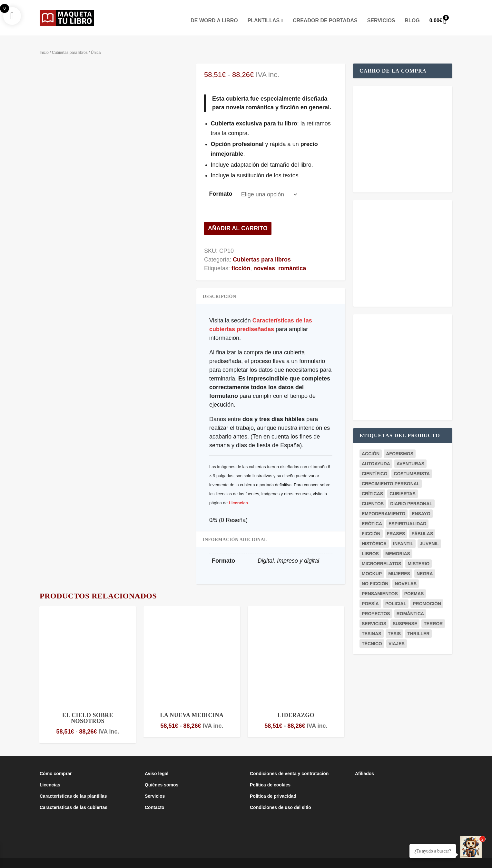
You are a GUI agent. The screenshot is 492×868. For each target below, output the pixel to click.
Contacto (155, 798)
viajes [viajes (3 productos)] (397, 634)
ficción (241, 259)
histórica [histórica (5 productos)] (374, 534)
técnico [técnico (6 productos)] (372, 634)
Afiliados (364, 764)
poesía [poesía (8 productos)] (370, 594)
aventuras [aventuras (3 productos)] (410, 454)
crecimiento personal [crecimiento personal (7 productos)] (391, 474)
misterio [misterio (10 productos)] (418, 554)
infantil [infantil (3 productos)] (403, 534)
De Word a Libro (214, 11)
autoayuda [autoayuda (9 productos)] (376, 454)
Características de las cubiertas (74, 798)
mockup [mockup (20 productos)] (372, 564)
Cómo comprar (56, 764)
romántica (292, 259)
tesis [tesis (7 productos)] (394, 624)
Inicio (44, 43)
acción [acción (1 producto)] (371, 444)
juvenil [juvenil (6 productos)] (429, 534)
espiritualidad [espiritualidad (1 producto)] (407, 514)
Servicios (381, 11)
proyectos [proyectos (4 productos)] (376, 604)
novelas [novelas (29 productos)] (406, 574)
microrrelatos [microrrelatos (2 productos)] (381, 554)
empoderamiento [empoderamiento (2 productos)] (384, 504)
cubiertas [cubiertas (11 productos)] (403, 484)
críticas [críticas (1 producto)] (372, 484)
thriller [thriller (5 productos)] (418, 624)
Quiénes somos (162, 775)
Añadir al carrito (238, 219)
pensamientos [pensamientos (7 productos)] (380, 584)
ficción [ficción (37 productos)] (371, 524)
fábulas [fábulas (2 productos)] (422, 524)
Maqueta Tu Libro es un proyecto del (77, 860)
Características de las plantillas (73, 786)
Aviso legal (157, 764)
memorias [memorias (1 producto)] (398, 544)
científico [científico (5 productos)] (374, 464)
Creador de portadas (325, 11)
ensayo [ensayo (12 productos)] (421, 504)
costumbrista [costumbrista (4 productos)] (412, 464)
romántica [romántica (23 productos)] (410, 604)
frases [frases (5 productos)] (396, 524)
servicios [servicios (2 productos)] (374, 614)
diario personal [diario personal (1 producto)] (411, 494)
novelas (264, 259)
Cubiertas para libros (70, 43)
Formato (221, 184)
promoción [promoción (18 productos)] (427, 594)
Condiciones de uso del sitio (280, 798)
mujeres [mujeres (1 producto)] (399, 564)
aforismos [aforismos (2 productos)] (400, 444)
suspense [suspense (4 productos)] (405, 614)
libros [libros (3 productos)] (370, 544)
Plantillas (264, 11)
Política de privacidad (273, 786)
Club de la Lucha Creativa (139, 860)
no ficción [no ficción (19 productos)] (375, 574)
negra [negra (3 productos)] (425, 564)
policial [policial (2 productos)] (396, 594)
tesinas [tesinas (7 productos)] (372, 624)
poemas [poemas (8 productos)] (414, 584)
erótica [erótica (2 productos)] (372, 514)
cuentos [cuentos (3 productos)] (373, 494)
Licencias (238, 493)
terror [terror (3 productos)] (433, 614)
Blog (412, 11)
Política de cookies (270, 775)
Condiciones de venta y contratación (289, 764)
